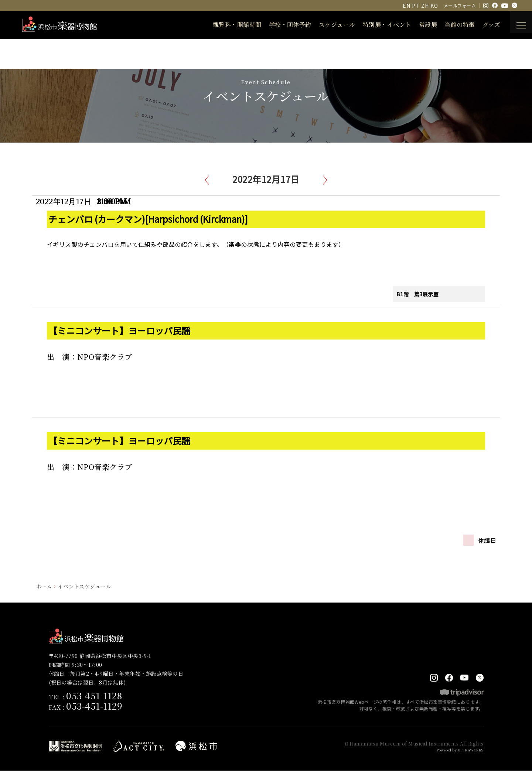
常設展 (422, 25)
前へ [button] (207, 180)
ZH (425, 6)
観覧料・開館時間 (231, 25)
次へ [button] (325, 180)
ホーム (44, 586)
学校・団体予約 (284, 25)
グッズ (485, 25)
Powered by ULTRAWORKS (456, 750)
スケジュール (331, 25)
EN (406, 6)
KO (434, 6)
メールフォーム (460, 5)
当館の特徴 (453, 25)
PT (416, 6)
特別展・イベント (381, 25)
